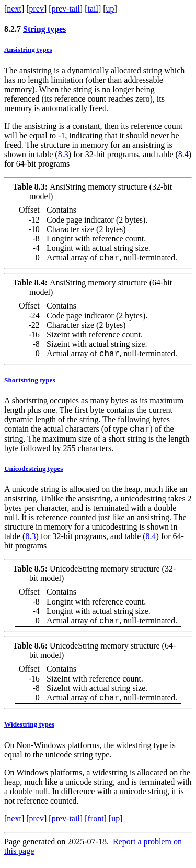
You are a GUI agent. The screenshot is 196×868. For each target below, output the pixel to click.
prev (37, 9)
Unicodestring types (33, 473)
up (110, 9)
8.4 (183, 154)
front (95, 826)
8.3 (63, 154)
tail (93, 9)
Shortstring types (30, 383)
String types (44, 29)
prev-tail (66, 9)
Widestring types (29, 732)
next (14, 9)
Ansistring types (28, 50)
